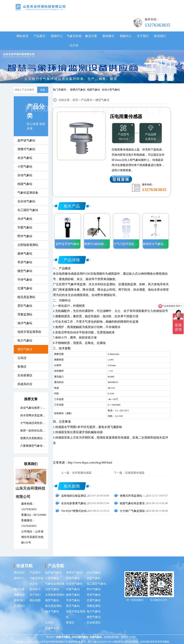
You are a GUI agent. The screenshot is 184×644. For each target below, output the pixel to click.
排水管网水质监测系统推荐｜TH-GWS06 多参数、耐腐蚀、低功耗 (33, 415)
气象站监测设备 (28, 193)
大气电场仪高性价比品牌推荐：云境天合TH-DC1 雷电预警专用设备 (33, 423)
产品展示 (40, 36)
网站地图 (35, 600)
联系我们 (160, 36)
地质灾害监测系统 (29, 332)
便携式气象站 (78, 90)
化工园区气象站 (28, 210)
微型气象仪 (25, 349)
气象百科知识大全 (74, 41)
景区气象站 (25, 306)
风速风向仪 (25, 384)
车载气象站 (25, 227)
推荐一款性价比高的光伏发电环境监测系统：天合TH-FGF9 (33, 431)
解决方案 (91, 36)
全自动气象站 (26, 201)
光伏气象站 (25, 219)
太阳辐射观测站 (28, 245)
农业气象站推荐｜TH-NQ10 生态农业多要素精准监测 (33, 408)
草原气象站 (25, 262)
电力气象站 (25, 341)
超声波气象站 (26, 140)
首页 (75, 100)
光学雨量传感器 (82, 473)
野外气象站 (25, 236)
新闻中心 (57, 36)
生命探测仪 (25, 375)
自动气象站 (25, 175)
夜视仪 (22, 367)
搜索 (43, 90)
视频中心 (126, 36)
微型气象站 (25, 271)
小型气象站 (25, 167)
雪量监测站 (25, 314)
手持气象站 (25, 280)
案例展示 (108, 36)
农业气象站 (25, 158)
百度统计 (19, 606)
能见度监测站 (26, 297)
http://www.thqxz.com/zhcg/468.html (90, 462)
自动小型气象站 (111, 90)
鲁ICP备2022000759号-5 (101, 642)
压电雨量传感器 (66, 274)
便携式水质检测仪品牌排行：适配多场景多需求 (33, 438)
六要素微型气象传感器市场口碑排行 (33, 446)
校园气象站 (94, 90)
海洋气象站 (25, 323)
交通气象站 (25, 288)
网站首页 (22, 36)
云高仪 (22, 358)
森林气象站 (25, 254)
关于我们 (143, 36)
